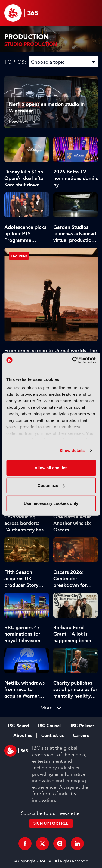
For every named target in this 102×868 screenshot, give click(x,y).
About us (23, 736)
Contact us (52, 736)
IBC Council (50, 726)
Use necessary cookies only (51, 503)
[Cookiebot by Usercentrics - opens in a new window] (73, 360)
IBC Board (18, 726)
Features (19, 256)
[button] (93, 13)
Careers (81, 736)
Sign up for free (51, 823)
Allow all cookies (51, 468)
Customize (51, 485)
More (47, 708)
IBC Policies (83, 726)
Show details (72, 450)
